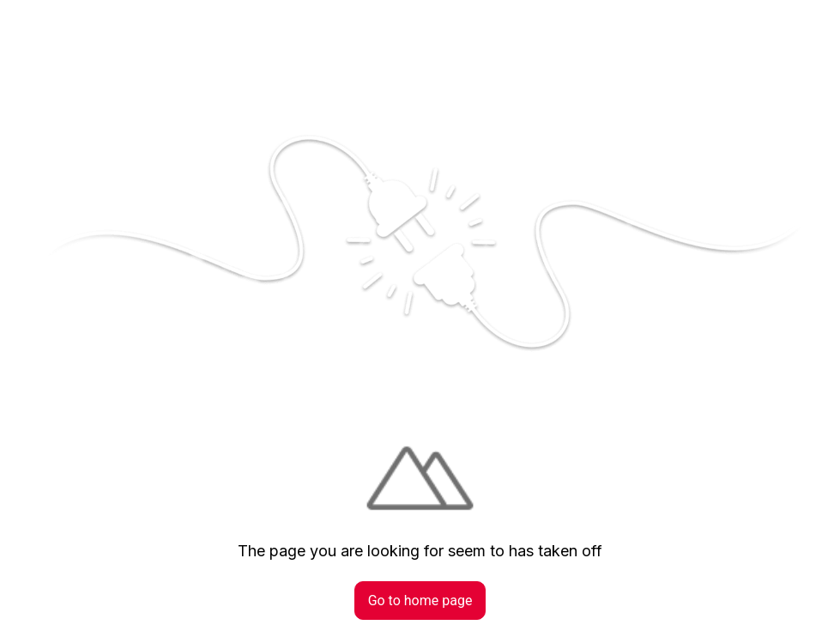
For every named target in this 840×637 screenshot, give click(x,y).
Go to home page (420, 601)
